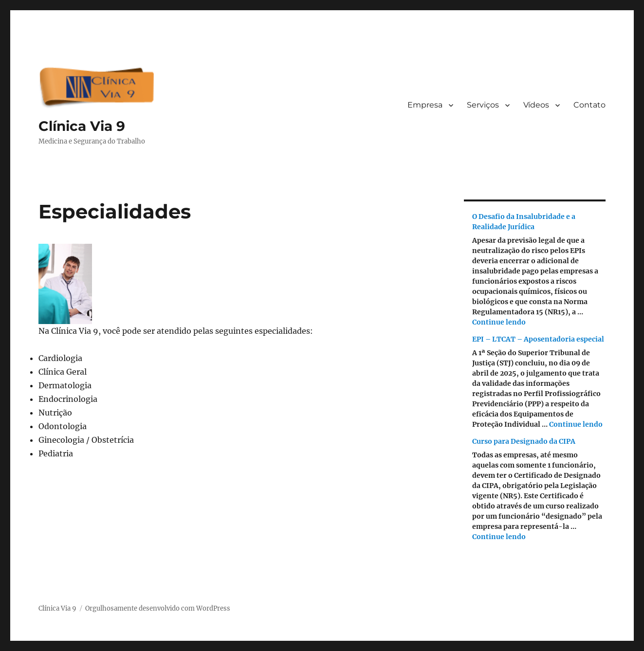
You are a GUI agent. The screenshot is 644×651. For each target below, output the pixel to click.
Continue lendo (499, 322)
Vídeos (536, 105)
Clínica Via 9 (82, 126)
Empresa (425, 105)
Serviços (483, 105)
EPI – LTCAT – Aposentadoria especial (538, 339)
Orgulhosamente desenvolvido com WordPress (158, 608)
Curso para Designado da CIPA (524, 441)
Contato (589, 105)
